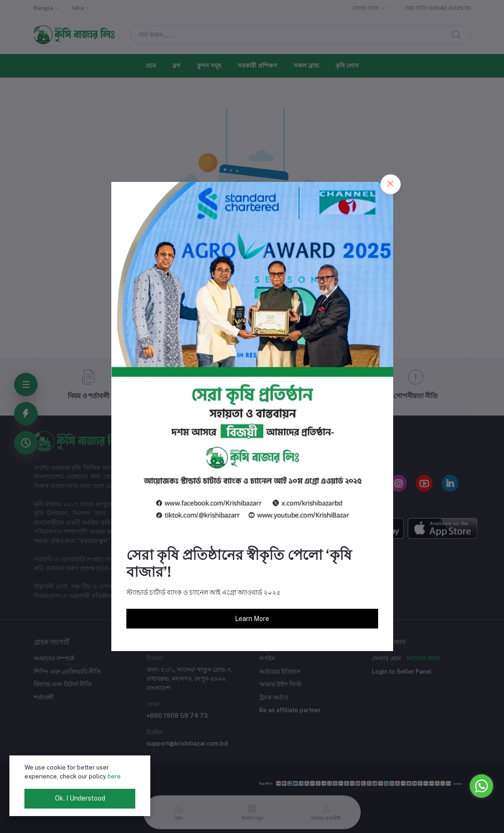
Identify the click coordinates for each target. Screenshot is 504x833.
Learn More (252, 619)
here (114, 776)
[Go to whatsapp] (481, 786)
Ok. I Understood (80, 798)
